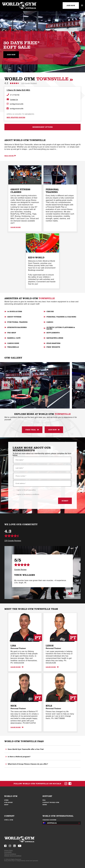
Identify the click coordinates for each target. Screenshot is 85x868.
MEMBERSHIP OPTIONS (43, 127)
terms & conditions (33, 494)
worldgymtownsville (15, 104)
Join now (11, 55)
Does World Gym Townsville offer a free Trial (25, 749)
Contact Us (12, 100)
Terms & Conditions (10, 854)
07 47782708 (13, 95)
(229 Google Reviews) (29, 83)
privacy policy (31, 490)
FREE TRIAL (32, 430)
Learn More (16, 227)
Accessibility (8, 852)
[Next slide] (79, 385)
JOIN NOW (71, 6)
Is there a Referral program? (18, 757)
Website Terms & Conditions (13, 856)
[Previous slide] (6, 385)
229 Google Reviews (13, 541)
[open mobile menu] (82, 6)
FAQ (44, 800)
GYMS (6, 800)
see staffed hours (16, 117)
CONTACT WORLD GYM (51, 802)
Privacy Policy (8, 850)
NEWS (45, 805)
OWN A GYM (9, 820)
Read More (10, 156)
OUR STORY (8, 802)
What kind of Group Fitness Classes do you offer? (27, 764)
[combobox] (61, 823)
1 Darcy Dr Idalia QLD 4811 (18, 90)
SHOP (6, 805)
